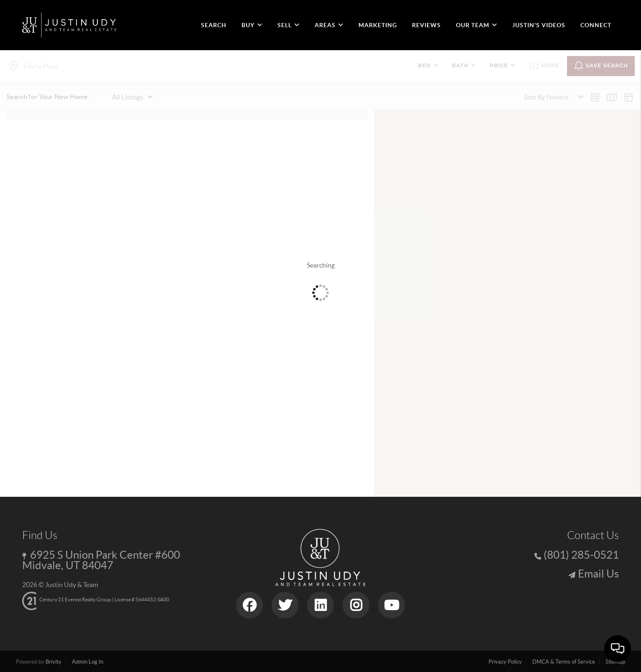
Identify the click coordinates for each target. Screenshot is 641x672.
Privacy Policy (505, 662)
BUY (252, 25)
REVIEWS (426, 25)
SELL (289, 25)
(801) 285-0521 (581, 555)
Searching (321, 265)
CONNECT (596, 25)
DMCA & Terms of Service (564, 662)
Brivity (53, 662)
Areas (329, 25)
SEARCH (214, 25)
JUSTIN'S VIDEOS (539, 25)
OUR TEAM (477, 25)
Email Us (598, 574)
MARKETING (378, 25)
